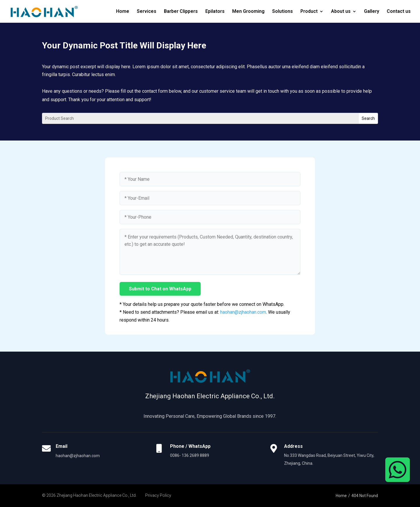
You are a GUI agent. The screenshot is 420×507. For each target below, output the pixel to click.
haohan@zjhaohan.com (243, 312)
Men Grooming (248, 12)
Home (123, 12)
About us (341, 12)
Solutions (282, 12)
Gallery (372, 12)
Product (309, 12)
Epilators (215, 12)
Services (147, 12)
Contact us (399, 12)
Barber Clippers (181, 12)
